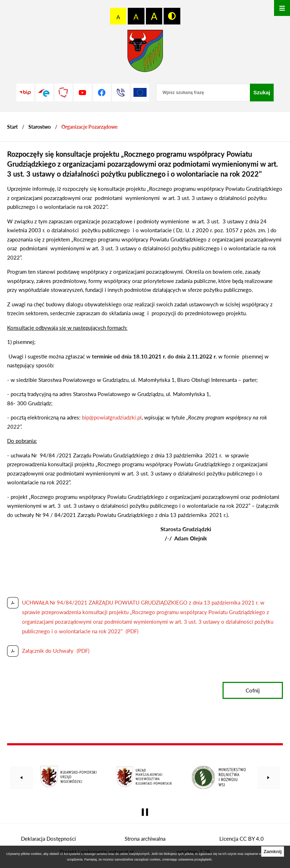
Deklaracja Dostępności (48, 839)
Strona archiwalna (145, 839)
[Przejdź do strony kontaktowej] (121, 93)
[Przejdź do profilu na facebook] (102, 93)
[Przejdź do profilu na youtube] (83, 93)
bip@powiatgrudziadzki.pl (112, 417)
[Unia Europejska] (140, 93)
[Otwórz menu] (282, 8)
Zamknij (272, 852)
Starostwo (40, 127)
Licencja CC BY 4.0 (242, 839)
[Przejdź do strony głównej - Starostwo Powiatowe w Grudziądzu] (145, 53)
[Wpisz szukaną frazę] (203, 93)
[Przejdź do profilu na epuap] (44, 93)
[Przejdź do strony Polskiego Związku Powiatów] (64, 93)
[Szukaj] (262, 93)
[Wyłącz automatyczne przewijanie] (145, 812)
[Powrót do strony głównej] (12, 127)
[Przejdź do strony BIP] (25, 93)
